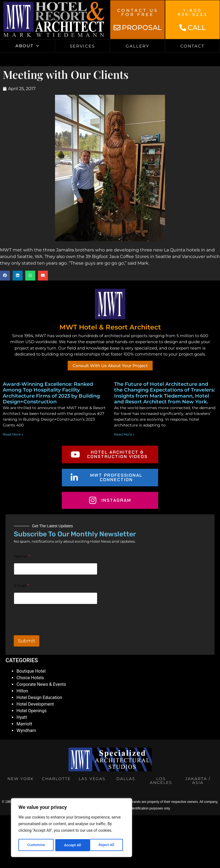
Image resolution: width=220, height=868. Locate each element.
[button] (5, 276)
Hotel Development (35, 704)
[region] (71, 828)
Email (21, 586)
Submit (27, 641)
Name (22, 556)
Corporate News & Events (41, 684)
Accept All (108, 845)
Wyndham (26, 730)
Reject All (72, 845)
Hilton (22, 691)
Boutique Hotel (31, 671)
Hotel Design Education (39, 698)
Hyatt (22, 717)
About (27, 46)
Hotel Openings (31, 711)
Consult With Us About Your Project (110, 366)
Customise (36, 845)
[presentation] (56, 632)
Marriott (24, 724)
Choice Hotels (30, 678)
